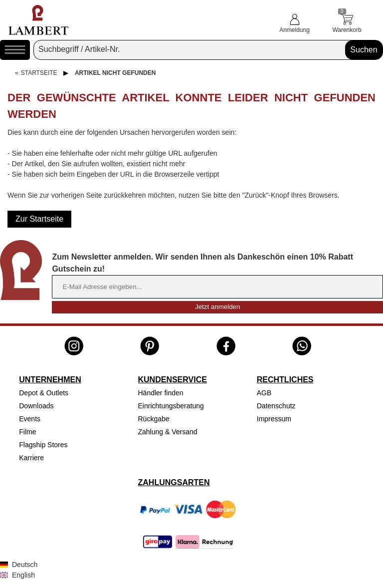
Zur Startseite (39, 219)
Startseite (39, 73)
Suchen (364, 50)
